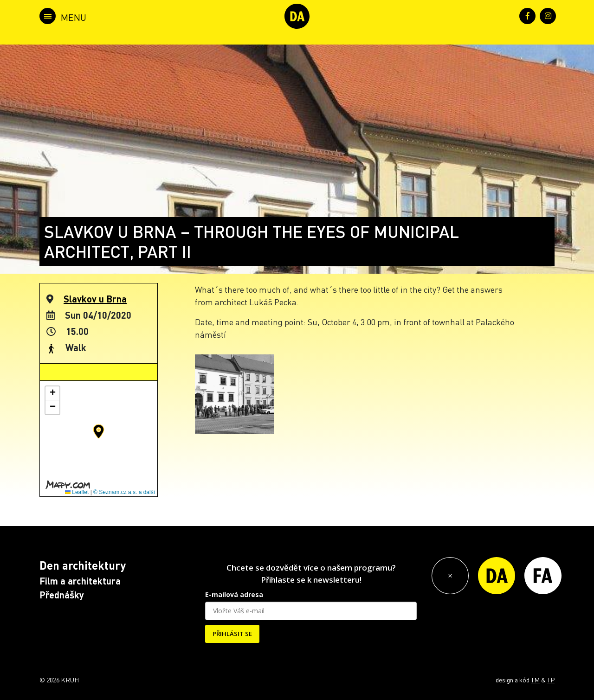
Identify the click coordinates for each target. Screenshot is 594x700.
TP (551, 680)
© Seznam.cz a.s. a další (124, 492)
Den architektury (83, 565)
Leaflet (77, 492)
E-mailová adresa (234, 594)
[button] (99, 431)
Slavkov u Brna (95, 299)
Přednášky (62, 595)
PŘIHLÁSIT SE (232, 634)
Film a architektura (80, 581)
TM (535, 680)
